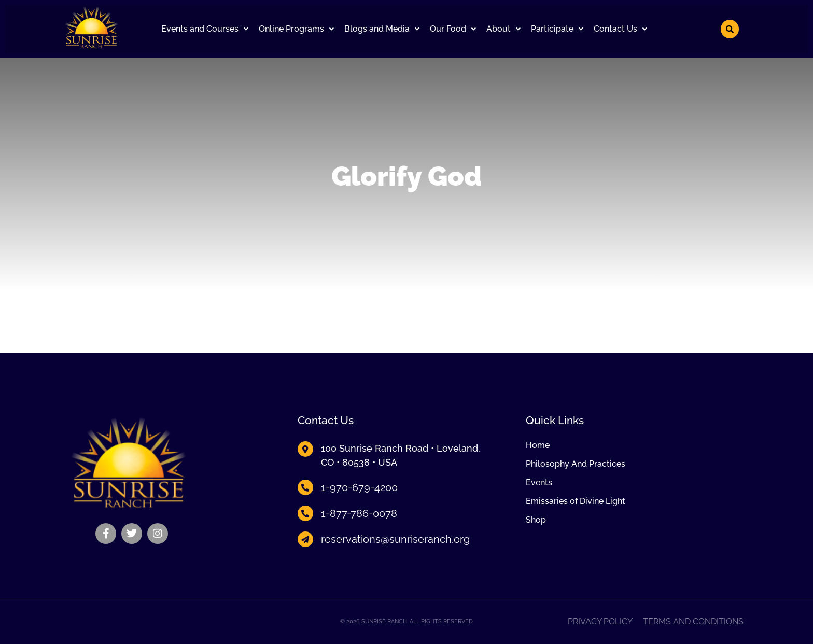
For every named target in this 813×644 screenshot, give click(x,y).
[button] (205, 29)
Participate (557, 29)
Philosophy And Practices (576, 464)
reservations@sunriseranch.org (395, 539)
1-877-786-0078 (359, 513)
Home (538, 445)
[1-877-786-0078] (305, 513)
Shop (536, 520)
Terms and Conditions (693, 622)
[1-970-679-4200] (305, 487)
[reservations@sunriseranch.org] (305, 539)
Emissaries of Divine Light (576, 501)
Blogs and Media (382, 29)
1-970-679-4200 (359, 487)
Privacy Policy (600, 622)
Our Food (453, 29)
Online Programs (296, 29)
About (503, 29)
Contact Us (620, 29)
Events (539, 483)
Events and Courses (205, 29)
